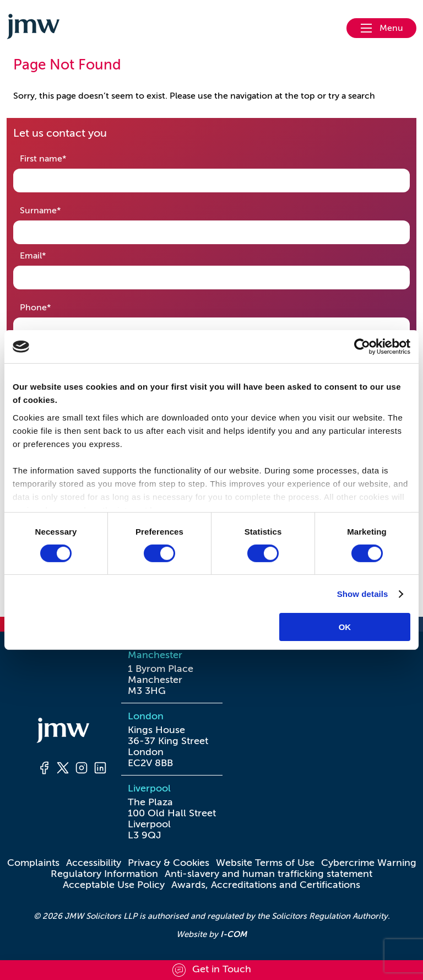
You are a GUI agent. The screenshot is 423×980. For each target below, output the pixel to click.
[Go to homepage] (33, 28)
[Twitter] (63, 769)
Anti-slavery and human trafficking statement (269, 874)
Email (50, 255)
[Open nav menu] (381, 28)
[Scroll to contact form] (211, 970)
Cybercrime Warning (369, 863)
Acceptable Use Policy (114, 885)
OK (345, 627)
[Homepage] (72, 732)
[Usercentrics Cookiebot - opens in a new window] (362, 347)
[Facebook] (44, 769)
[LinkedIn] (100, 769)
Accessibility (94, 863)
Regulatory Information (104, 874)
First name (60, 158)
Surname (58, 210)
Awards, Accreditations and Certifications (266, 885)
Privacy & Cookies (169, 863)
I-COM (234, 934)
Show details (363, 594)
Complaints (33, 863)
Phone (53, 307)
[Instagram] (82, 769)
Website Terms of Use (265, 863)
